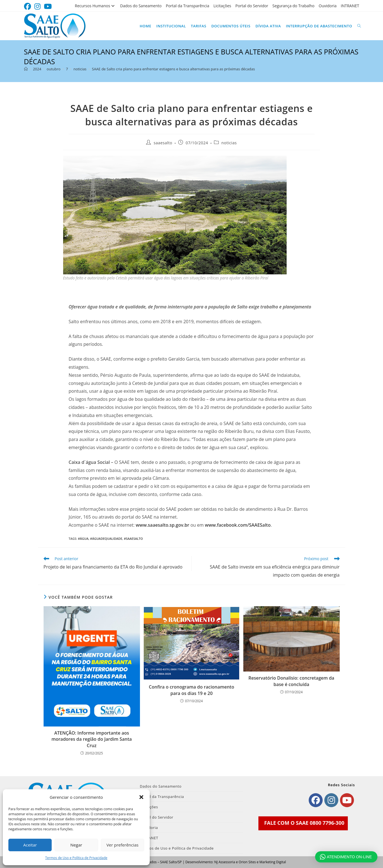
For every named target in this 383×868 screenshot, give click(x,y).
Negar (76, 845)
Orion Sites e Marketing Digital (262, 862)
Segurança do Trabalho (293, 6)
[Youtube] (347, 800)
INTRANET (350, 6)
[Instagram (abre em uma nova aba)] (37, 7)
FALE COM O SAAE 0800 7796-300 (304, 823)
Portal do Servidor (252, 6)
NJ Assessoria (225, 862)
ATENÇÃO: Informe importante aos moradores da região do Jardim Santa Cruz (92, 739)
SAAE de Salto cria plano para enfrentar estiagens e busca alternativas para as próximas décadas (173, 69)
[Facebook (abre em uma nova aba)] (28, 7)
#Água (83, 539)
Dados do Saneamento (141, 6)
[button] (141, 797)
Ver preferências (122, 845)
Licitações (222, 6)
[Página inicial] (26, 69)
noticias (229, 143)
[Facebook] (316, 800)
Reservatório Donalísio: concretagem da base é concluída (291, 681)
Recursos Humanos (95, 6)
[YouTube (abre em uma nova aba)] (48, 7)
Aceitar (30, 845)
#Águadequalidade (106, 539)
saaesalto (163, 143)
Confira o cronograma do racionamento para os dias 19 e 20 (191, 690)
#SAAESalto (133, 539)
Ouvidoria (328, 6)
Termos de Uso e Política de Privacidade (76, 858)
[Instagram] (331, 800)
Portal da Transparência (187, 6)
